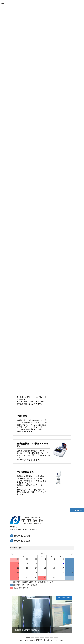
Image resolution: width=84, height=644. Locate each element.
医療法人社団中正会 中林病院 (39, 640)
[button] (77, 510)
